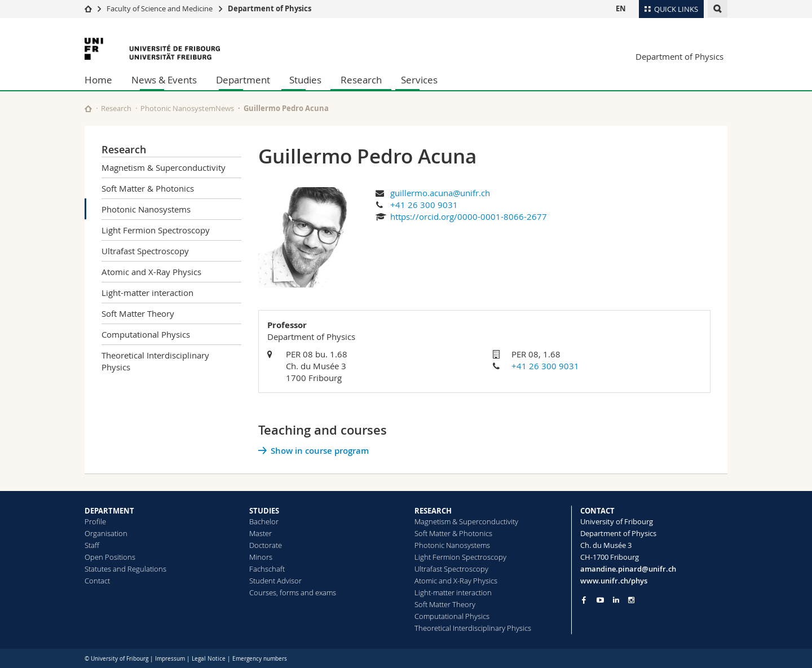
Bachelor (264, 521)
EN (621, 8)
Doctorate (266, 545)
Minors (261, 557)
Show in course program (320, 451)
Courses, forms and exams (293, 592)
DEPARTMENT (109, 511)
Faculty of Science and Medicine (160, 8)
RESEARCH (433, 511)
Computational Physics (146, 334)
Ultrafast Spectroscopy (145, 251)
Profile (95, 521)
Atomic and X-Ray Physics (151, 272)
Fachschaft (267, 569)
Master (261, 533)
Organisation (106, 533)
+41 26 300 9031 (424, 205)
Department (243, 80)
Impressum (170, 659)
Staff (92, 545)
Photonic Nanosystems (146, 209)
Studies (305, 80)
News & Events (164, 80)
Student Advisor (275, 581)
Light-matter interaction (147, 293)
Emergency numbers (260, 659)
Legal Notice (209, 659)
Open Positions (110, 557)
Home (98, 80)
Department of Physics (270, 8)
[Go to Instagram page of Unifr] (631, 600)
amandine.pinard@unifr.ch (628, 569)
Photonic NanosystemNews (187, 108)
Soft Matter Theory (138, 313)
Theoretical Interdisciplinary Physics (155, 361)
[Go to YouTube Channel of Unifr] (600, 600)
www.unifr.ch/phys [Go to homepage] (614, 581)
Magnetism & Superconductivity (164, 167)
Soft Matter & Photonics (148, 188)
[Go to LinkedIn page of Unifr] (616, 600)
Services (419, 80)
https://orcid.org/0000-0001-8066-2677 (469, 216)
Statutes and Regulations (125, 569)
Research (361, 80)
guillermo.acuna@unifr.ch (440, 193)
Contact (97, 581)
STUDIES (264, 511)
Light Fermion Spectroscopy (156, 230)
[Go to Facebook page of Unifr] (584, 600)
